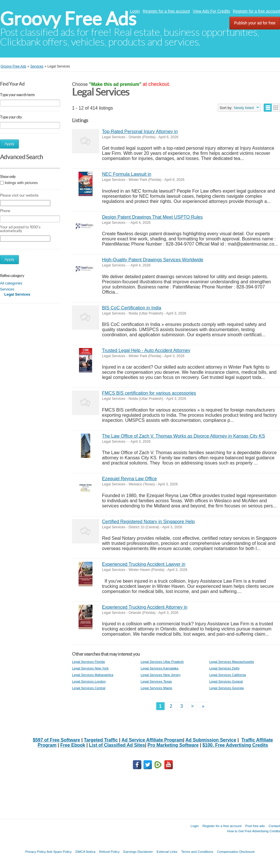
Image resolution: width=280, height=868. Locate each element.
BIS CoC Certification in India (132, 308)
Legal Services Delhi (224, 668)
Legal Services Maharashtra (93, 675)
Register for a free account (166, 11)
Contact (274, 826)
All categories (11, 283)
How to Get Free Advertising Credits (254, 831)
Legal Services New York (90, 668)
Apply (9, 144)
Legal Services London (89, 681)
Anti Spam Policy (59, 852)
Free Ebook (73, 745)
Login (135, 11)
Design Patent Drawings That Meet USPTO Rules (152, 217)
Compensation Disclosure (236, 852)
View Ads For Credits (211, 11)
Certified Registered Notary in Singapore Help (148, 522)
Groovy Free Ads (68, 19)
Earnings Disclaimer (138, 852)
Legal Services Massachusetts (232, 662)
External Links (167, 852)
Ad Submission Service (211, 740)
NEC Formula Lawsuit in (127, 174)
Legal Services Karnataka (159, 668)
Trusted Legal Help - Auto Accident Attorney (146, 350)
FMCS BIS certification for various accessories (149, 393)
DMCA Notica (85, 852)
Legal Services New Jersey (161, 675)
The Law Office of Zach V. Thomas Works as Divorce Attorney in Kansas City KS (183, 436)
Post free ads (255, 826)
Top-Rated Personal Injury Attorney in (140, 132)
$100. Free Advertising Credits (235, 745)
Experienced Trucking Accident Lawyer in (144, 564)
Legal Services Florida (88, 662)
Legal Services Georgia (226, 688)
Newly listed (244, 108)
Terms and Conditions (197, 852)
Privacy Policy (35, 852)
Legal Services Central (89, 688)
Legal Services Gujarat (226, 681)
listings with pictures (21, 183)
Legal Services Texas (156, 681)
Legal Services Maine (156, 688)
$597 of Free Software (56, 740)
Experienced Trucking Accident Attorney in (145, 607)
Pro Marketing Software (173, 745)
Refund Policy (109, 852)
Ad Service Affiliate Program (152, 740)
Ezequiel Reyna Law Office (129, 479)
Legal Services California (227, 675)
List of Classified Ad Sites (117, 745)
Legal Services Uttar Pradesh (162, 662)
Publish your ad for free (255, 23)
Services (7, 289)
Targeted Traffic (101, 740)
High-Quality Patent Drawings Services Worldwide (153, 260)
